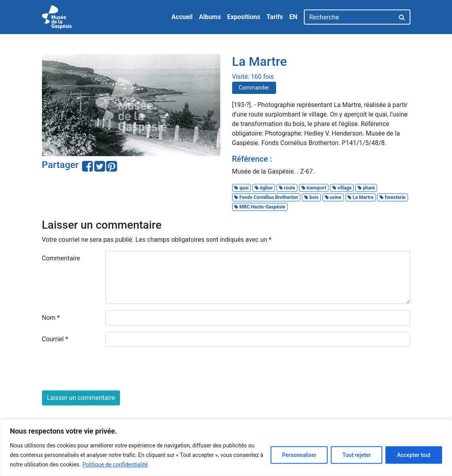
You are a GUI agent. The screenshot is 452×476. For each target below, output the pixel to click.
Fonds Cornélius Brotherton (266, 197)
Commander (254, 88)
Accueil (182, 17)
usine (333, 197)
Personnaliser (299, 455)
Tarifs (275, 17)
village (342, 188)
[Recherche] (349, 17)
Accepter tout (414, 455)
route (287, 188)
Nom (51, 318)
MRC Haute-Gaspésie (260, 207)
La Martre (360, 197)
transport (314, 188)
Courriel (55, 339)
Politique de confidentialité (115, 465)
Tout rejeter (357, 455)
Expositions (244, 17)
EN (293, 17)
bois (311, 197)
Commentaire (61, 258)
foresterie (393, 197)
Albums (210, 17)
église (264, 188)
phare (366, 188)
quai (241, 188)
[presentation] (102, 369)
